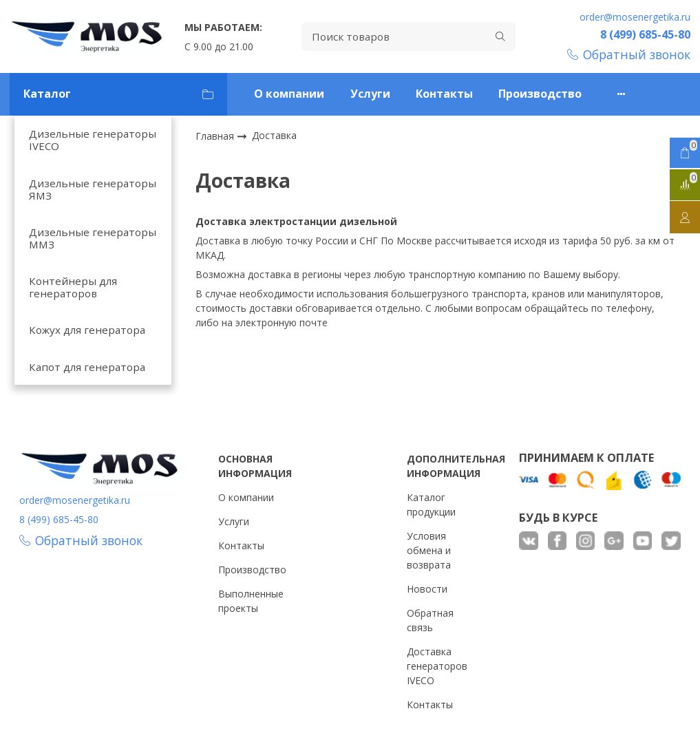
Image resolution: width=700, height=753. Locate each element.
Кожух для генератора (87, 330)
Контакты (444, 94)
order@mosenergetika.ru (635, 17)
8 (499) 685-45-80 (645, 34)
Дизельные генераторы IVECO (93, 140)
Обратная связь (430, 620)
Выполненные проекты (251, 601)
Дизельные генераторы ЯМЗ (93, 189)
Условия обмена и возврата (429, 550)
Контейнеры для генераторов (73, 287)
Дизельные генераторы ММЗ (93, 238)
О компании (289, 94)
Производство (540, 94)
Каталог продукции (431, 505)
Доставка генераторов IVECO (437, 666)
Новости (427, 589)
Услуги (370, 94)
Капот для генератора (87, 367)
